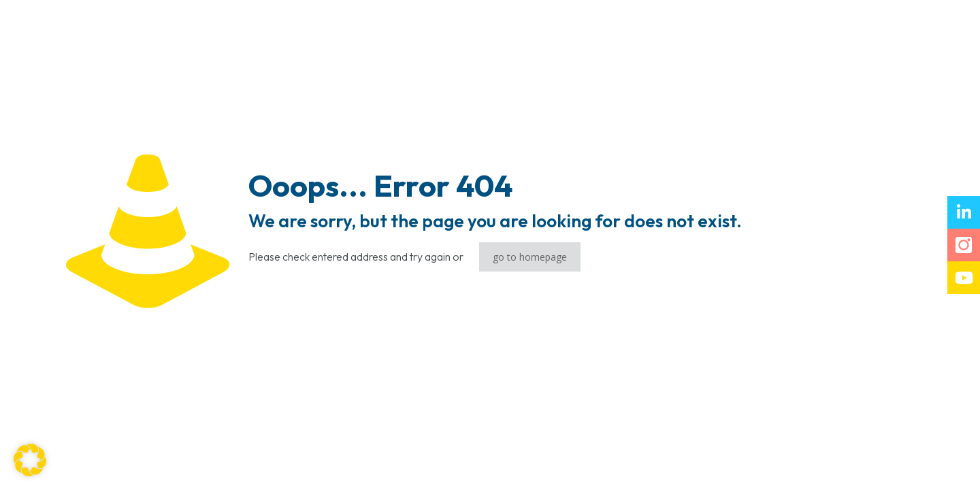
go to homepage (530, 257)
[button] (30, 460)
